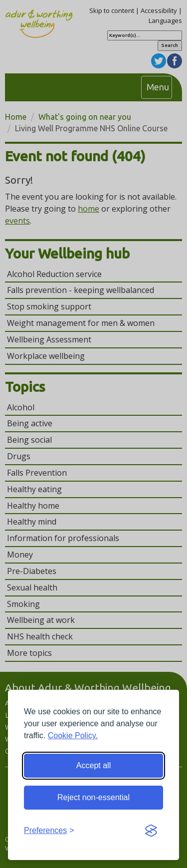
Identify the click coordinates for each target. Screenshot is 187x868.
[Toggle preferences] (49, 831)
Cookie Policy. (73, 735)
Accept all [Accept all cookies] (93, 765)
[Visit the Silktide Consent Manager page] (151, 831)
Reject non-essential (93, 797)
